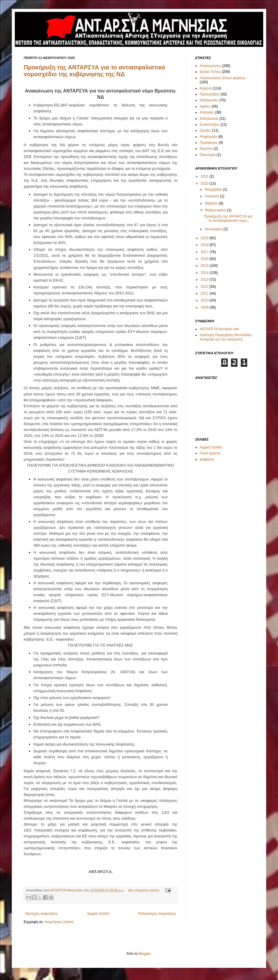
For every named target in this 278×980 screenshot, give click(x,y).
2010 (205, 300)
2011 (205, 293)
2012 (205, 287)
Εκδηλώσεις (209, 119)
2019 (205, 238)
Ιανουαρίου (214, 229)
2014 (205, 273)
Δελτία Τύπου (210, 72)
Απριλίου (212, 196)
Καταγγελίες (209, 100)
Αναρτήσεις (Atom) (59, 922)
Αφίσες (205, 106)
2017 (205, 252)
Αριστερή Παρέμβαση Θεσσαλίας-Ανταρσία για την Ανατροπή (226, 337)
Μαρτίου (212, 203)
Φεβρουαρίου (216, 210)
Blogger (144, 954)
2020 (205, 183)
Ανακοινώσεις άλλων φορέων (223, 78)
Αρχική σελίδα (98, 914)
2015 (205, 266)
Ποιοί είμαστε (210, 453)
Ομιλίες (205, 130)
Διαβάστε (207, 459)
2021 (205, 176)
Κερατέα (206, 149)
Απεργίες (207, 112)
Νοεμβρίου (214, 189)
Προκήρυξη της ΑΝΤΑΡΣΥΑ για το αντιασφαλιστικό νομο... (228, 218)
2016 (205, 259)
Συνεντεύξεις (210, 125)
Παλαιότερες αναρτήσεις (157, 914)
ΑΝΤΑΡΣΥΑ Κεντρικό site (219, 329)
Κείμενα (206, 88)
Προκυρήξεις (210, 94)
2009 (205, 307)
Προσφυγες (209, 143)
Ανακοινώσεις (210, 66)
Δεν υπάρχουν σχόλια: (145, 890)
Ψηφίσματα (208, 137)
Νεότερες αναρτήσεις (42, 914)
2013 (205, 280)
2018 (205, 245)
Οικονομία (208, 155)
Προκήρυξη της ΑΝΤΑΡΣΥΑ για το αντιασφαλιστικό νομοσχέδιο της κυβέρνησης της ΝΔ (94, 71)
